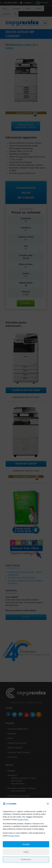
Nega (26, 852)
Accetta (26, 844)
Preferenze (26, 859)
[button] (48, 804)
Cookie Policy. (23, 819)
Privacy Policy (14, 836)
